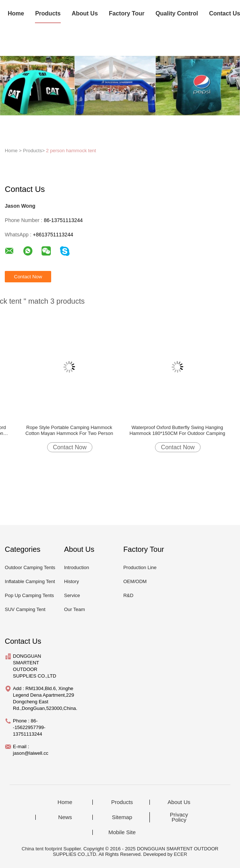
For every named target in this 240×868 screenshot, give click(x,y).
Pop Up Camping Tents (29, 595)
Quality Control (177, 13)
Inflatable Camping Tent (30, 581)
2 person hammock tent (71, 151)
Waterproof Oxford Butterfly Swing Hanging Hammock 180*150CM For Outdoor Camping (177, 430)
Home (16, 13)
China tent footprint (42, 849)
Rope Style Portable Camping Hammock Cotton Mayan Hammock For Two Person (69, 430)
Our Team (75, 609)
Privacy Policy (179, 817)
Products (48, 13)
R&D (128, 595)
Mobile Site (122, 832)
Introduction (77, 567)
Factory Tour (127, 13)
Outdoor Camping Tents (30, 567)
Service (72, 595)
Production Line (140, 567)
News (65, 817)
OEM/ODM (135, 581)
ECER (180, 854)
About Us (85, 13)
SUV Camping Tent (25, 609)
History (71, 581)
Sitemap (122, 817)
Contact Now (70, 447)
